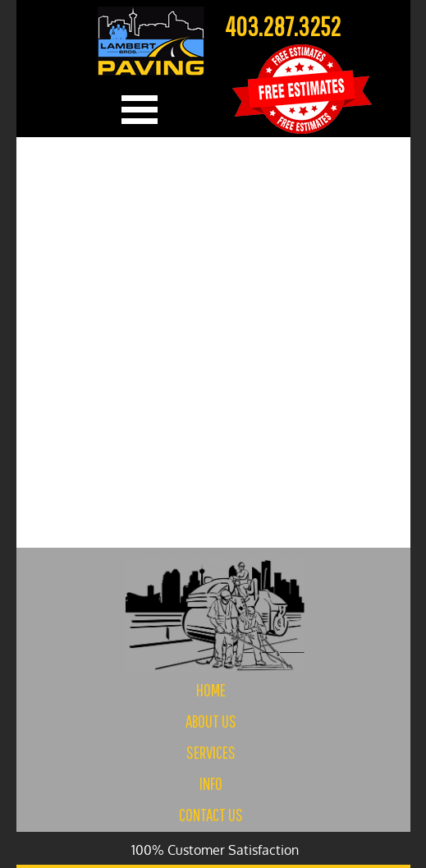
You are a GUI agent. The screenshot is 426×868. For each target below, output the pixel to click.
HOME (211, 690)
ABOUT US (211, 721)
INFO (211, 783)
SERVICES (211, 752)
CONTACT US (211, 815)
